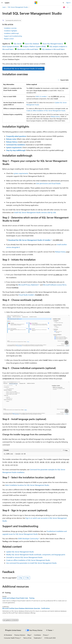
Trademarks (37, 638)
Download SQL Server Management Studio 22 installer (23, 69)
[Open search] (63, 3)
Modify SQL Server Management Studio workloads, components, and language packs (36, 554)
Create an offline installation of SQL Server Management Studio (46, 111)
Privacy (45, 635)
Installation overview (10, 28)
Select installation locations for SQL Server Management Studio (27, 485)
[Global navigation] (2, 3)
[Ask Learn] (64, 7)
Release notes (11, 139)
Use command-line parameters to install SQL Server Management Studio (31, 563)
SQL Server (18, 44)
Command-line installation (16, 145)
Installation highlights (11, 31)
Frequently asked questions (16, 136)
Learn (4, 7)
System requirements (14, 147)
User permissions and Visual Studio (48, 183)
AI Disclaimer (8, 635)
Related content (9, 39)
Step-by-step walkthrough (16, 150)
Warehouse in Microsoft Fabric (28, 49)
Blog (29, 635)
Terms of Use (27, 638)
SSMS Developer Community (28, 538)
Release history (55, 117)
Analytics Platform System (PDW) (34, 46)
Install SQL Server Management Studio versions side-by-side (35, 212)
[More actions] (68, 7)
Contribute (37, 635)
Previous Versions (20, 635)
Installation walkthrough (11, 33)
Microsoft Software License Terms (55, 285)
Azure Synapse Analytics (11, 46)
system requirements (21, 173)
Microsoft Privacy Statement (28, 285)
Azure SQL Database (32, 44)
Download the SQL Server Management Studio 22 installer (29, 240)
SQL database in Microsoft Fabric (53, 49)
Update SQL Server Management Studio (20, 552)
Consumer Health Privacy (12, 638)
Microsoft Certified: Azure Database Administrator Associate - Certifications (26, 608)
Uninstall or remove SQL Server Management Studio (24, 557)
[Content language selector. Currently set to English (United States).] (13, 630)
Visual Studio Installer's (27, 295)
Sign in (68, 3)
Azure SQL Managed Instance (53, 44)
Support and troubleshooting (13, 36)
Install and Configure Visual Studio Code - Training (18, 598)
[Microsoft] (36, 3)
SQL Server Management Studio (18, 7)
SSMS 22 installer (41, 96)
